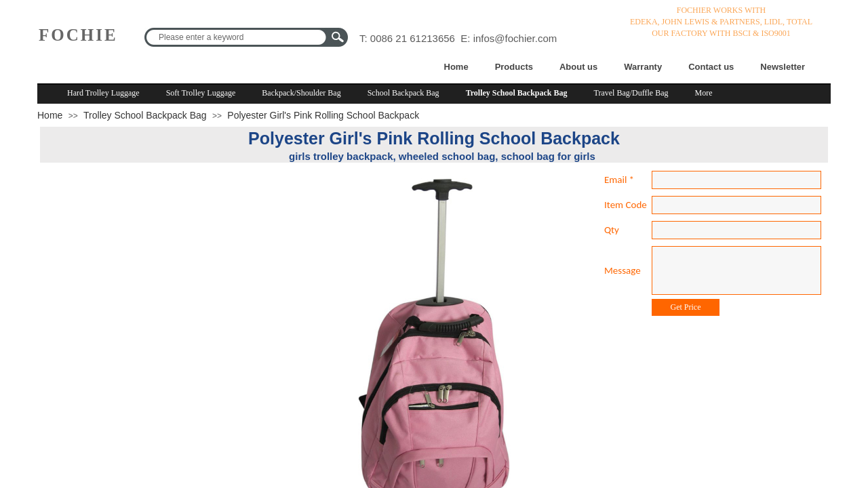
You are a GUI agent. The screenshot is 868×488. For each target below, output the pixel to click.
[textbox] (237, 37)
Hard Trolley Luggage (103, 93)
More (704, 93)
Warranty (643, 67)
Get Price (686, 307)
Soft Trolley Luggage (201, 93)
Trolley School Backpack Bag (517, 93)
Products (514, 67)
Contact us (711, 67)
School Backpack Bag (403, 93)
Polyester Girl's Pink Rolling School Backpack (323, 115)
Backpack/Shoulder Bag (301, 93)
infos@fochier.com (515, 38)
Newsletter (783, 67)
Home (456, 67)
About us (578, 67)
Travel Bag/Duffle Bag (631, 93)
